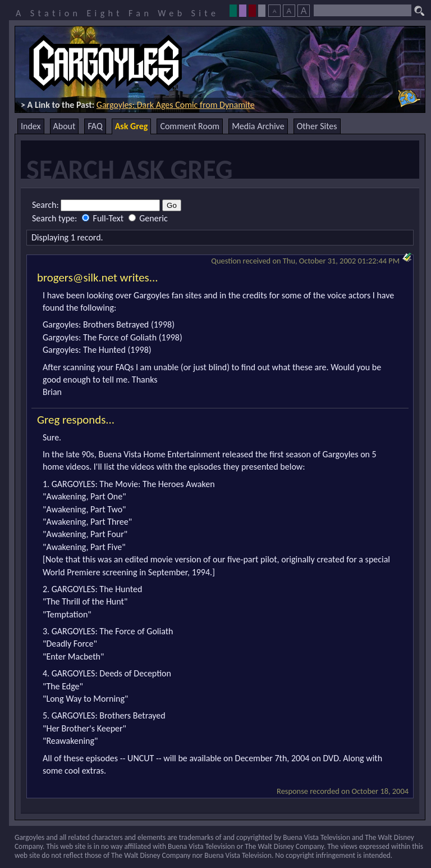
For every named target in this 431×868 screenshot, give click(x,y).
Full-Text (104, 218)
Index (31, 126)
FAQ (95, 126)
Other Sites (317, 126)
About (65, 126)
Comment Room (190, 126)
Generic (148, 218)
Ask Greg (132, 126)
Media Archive (258, 126)
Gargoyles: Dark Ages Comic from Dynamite (176, 105)
